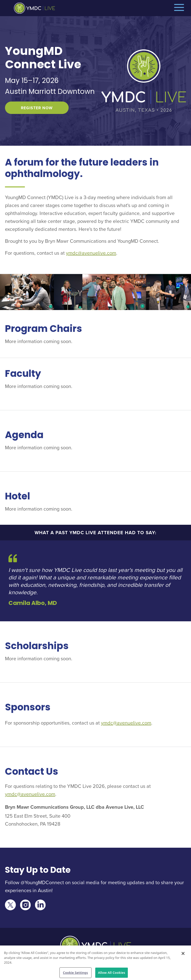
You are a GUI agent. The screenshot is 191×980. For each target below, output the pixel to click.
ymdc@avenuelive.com (91, 253)
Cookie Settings (75, 974)
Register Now (37, 108)
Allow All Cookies (112, 974)
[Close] (183, 954)
